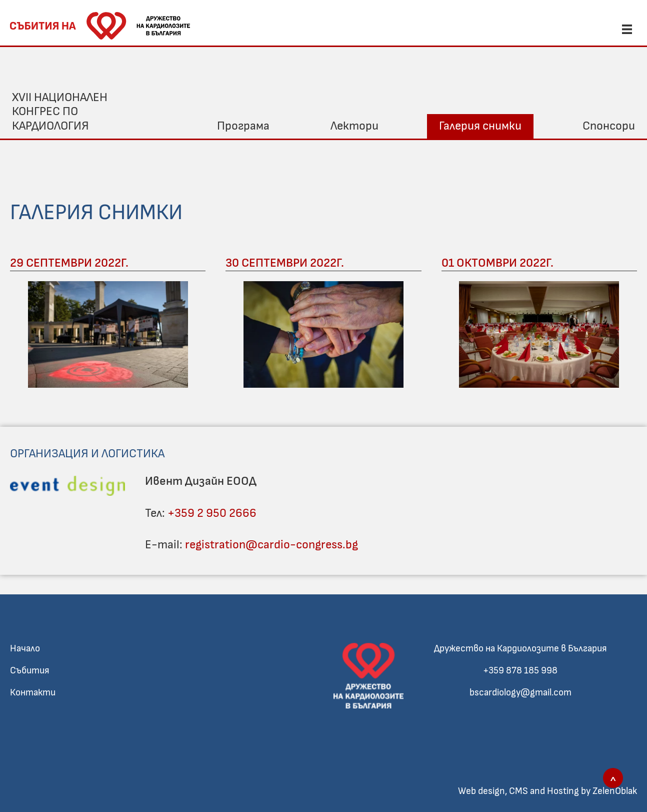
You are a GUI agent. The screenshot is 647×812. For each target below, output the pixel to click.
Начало (25, 649)
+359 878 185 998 (520, 671)
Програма (243, 126)
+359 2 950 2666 (212, 513)
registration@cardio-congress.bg (271, 545)
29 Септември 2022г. (69, 263)
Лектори (354, 126)
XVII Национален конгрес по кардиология (60, 112)
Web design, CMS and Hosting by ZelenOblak (547, 791)
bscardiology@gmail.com (520, 693)
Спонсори (609, 126)
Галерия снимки (480, 126)
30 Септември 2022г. (285, 263)
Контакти (33, 693)
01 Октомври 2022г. (497, 263)
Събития (30, 671)
